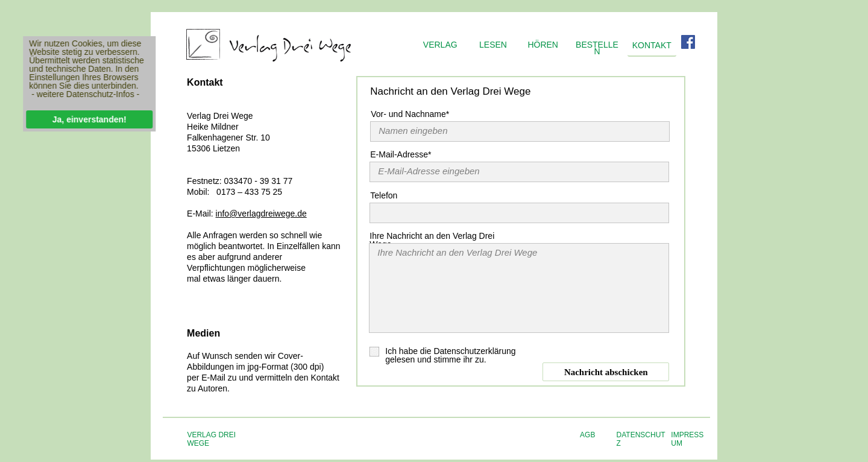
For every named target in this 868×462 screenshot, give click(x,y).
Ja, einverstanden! (86, 119)
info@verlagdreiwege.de (261, 214)
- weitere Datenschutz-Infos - (82, 94)
